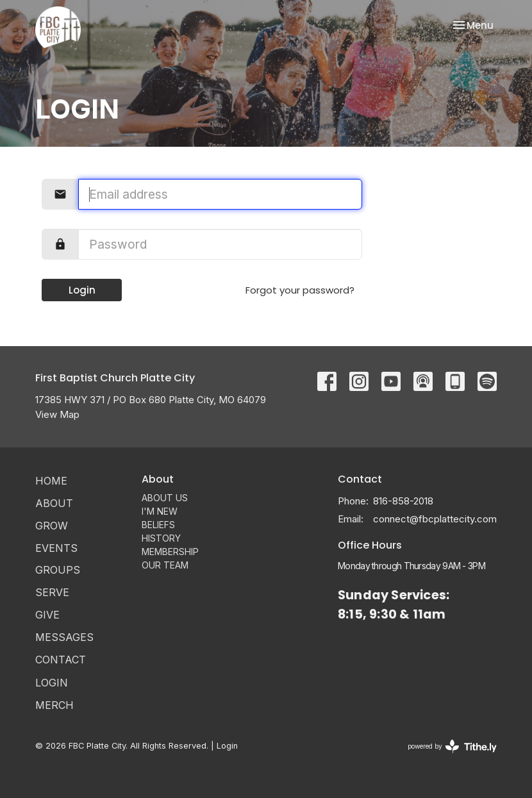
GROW (52, 526)
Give (47, 615)
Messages (64, 637)
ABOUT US (165, 498)
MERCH (54, 705)
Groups (58, 570)
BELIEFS (158, 525)
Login (82, 290)
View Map (57, 414)
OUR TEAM (165, 565)
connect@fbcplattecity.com (435, 519)
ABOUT (54, 503)
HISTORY (161, 538)
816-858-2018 (403, 501)
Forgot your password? (300, 290)
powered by (452, 746)
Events (56, 548)
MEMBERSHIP (170, 552)
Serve (52, 592)
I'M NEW (160, 511)
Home (51, 481)
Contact (61, 660)
